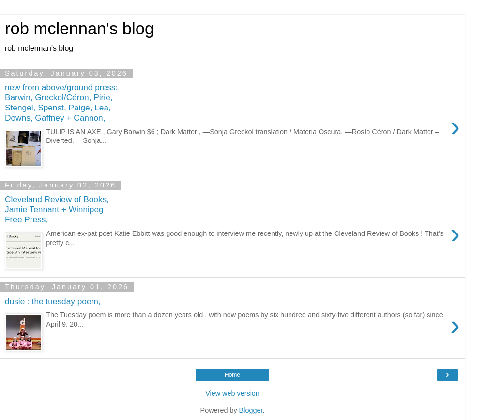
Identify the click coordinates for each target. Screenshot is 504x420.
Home (232, 375)
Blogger (251, 410)
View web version (232, 393)
